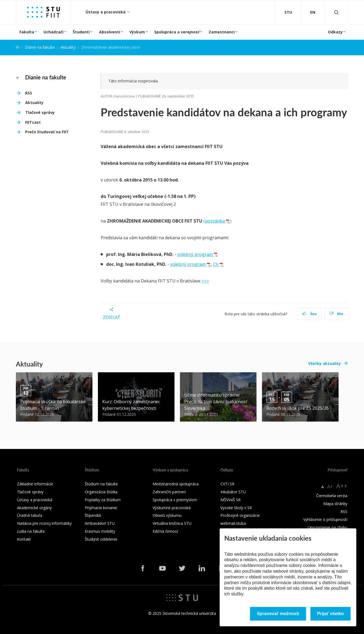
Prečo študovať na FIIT (47, 132)
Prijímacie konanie (101, 508)
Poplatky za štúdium (103, 500)
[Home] (18, 47)
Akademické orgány (34, 508)
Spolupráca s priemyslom (175, 500)
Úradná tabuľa (30, 515)
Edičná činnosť (165, 531)
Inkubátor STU (233, 492)
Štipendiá (93, 515)
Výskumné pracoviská (172, 508)
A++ (342, 486)
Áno (309, 314)
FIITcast (33, 122)
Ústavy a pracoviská (106, 12)
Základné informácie (35, 484)
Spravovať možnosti (278, 614)
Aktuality (68, 47)
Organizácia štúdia (101, 492)
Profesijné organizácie (240, 515)
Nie (336, 314)
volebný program (198, 254)
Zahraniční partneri (169, 492)
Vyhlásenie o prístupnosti (325, 519)
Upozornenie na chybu (327, 527)
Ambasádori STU (100, 523)
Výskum (137, 32)
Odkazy (335, 32)
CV (218, 264)
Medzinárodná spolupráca (176, 484)
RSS (29, 93)
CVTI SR (227, 484)
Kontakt (24, 539)
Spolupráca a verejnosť (177, 32)
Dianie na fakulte (40, 47)
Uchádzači (53, 32)
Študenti (81, 32)
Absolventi (110, 32)
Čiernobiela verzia (332, 496)
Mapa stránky (335, 504)
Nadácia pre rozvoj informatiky (44, 523)
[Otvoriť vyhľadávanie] (336, 12)
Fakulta (27, 32)
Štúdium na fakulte (101, 484)
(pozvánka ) (217, 221)
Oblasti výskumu (167, 515)
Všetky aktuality (324, 363)
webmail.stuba (233, 523)
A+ (330, 486)
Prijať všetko (331, 614)
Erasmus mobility (100, 531)
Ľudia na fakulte (31, 531)
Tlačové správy (40, 112)
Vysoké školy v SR (236, 508)
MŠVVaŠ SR (231, 500)
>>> (205, 281)
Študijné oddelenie (101, 539)
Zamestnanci (222, 32)
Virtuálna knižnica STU (172, 523)
